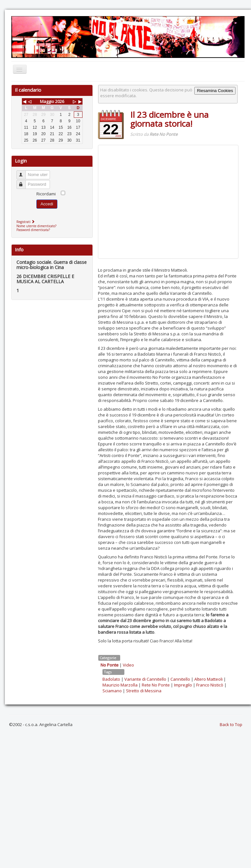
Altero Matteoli (208, 679)
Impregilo (183, 685)
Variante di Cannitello (145, 679)
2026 (60, 101)
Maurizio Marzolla (120, 685)
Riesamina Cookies (215, 91)
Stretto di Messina (144, 691)
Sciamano (112, 691)
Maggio (47, 101)
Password (24, 182)
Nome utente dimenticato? (36, 226)
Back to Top (231, 724)
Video (128, 665)
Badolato (111, 679)
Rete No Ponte (156, 685)
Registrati (26, 222)
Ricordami (46, 194)
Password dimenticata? (33, 230)
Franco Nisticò (210, 685)
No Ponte (110, 665)
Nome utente (24, 172)
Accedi (47, 204)
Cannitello (180, 679)
